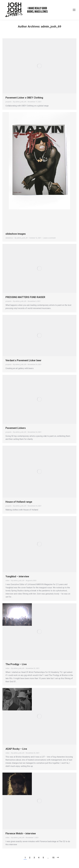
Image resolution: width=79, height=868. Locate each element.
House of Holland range (19, 502)
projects (8, 102)
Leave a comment (49, 238)
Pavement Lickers (16, 428)
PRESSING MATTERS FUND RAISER (25, 297)
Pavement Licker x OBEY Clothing (24, 98)
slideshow (9, 238)
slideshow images (16, 234)
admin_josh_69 (51, 27)
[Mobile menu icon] (74, 10)
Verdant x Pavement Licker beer (23, 360)
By (20, 102)
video (7, 581)
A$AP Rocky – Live (16, 749)
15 (53, 858)
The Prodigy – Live (16, 664)
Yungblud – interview (17, 576)
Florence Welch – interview (21, 833)
